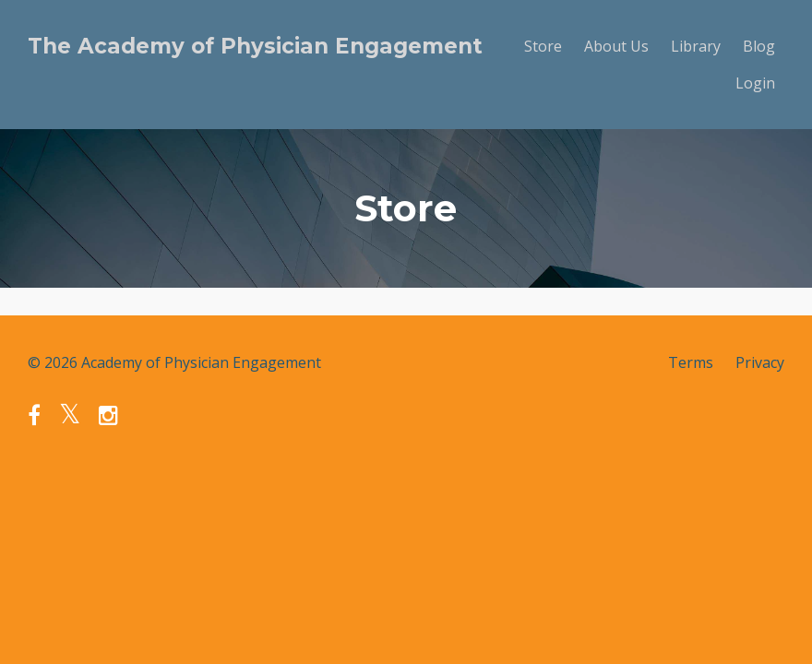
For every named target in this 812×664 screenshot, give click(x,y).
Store (543, 46)
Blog (759, 46)
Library (696, 46)
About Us (616, 46)
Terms (691, 362)
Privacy (760, 362)
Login (755, 83)
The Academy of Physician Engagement (255, 46)
